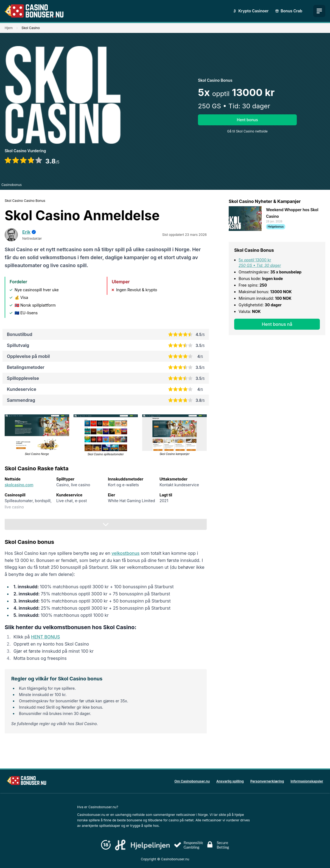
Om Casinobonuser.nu (192, 781)
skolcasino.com (19, 485)
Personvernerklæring (267, 781)
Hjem (9, 28)
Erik (26, 232)
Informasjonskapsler (307, 781)
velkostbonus (125, 553)
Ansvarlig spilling (230, 781)
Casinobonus (12, 185)
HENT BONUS (45, 637)
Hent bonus (247, 120)
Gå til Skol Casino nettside (247, 131)
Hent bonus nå (277, 324)
